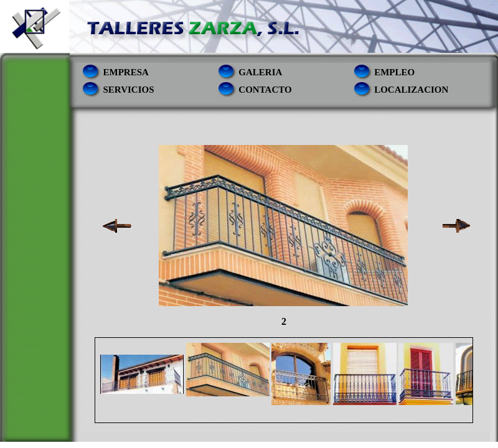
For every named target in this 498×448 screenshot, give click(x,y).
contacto (265, 90)
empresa (126, 72)
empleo (394, 72)
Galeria (260, 72)
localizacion (411, 90)
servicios (129, 90)
